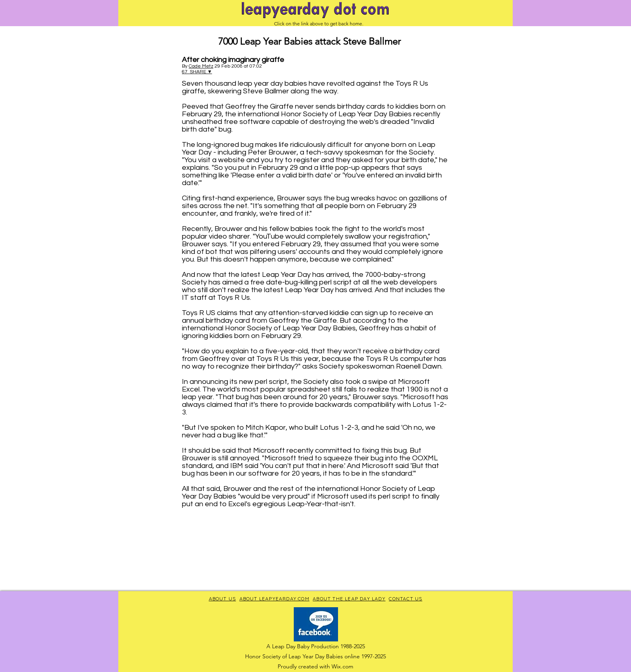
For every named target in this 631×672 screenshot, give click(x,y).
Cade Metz (201, 66)
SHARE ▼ (201, 72)
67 (186, 72)
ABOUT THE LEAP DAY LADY (349, 599)
